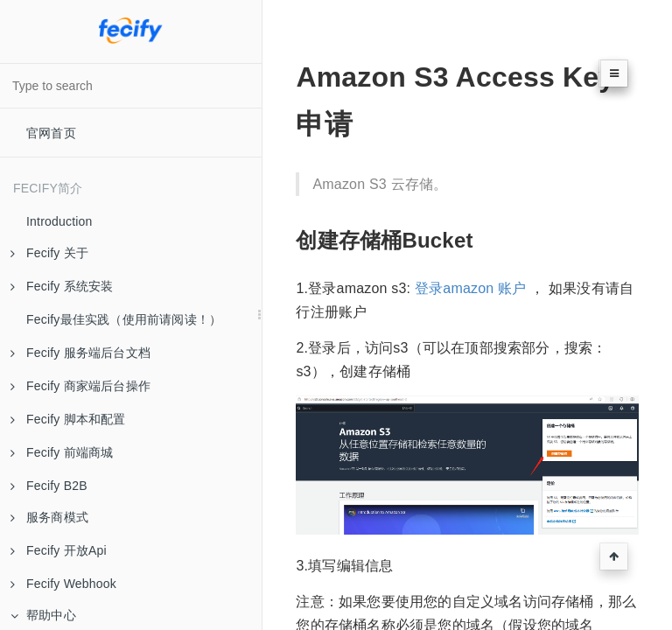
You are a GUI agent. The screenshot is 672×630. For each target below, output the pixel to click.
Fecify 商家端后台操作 (80, 386)
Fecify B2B (49, 486)
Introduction (59, 221)
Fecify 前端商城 (62, 452)
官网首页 (51, 133)
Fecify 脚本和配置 (68, 419)
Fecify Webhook (63, 584)
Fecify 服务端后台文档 (80, 353)
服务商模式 (49, 517)
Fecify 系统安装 (62, 286)
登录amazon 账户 (471, 288)
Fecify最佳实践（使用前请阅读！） (124, 319)
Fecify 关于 (49, 253)
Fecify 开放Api (59, 550)
